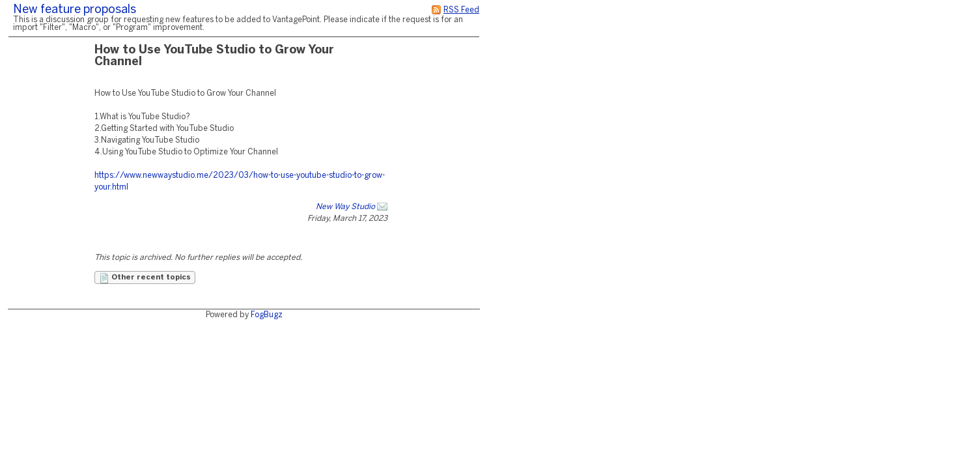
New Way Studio (345, 207)
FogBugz (267, 315)
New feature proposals (75, 10)
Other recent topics (145, 278)
